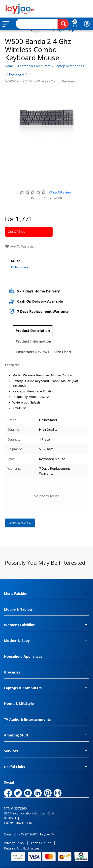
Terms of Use (41, 843)
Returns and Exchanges (22, 848)
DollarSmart (20, 267)
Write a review (60, 192)
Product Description (33, 331)
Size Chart (63, 352)
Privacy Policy (14, 843)
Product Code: (42, 198)
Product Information (33, 341)
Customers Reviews (32, 352)
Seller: (16, 261)
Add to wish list (20, 246)
